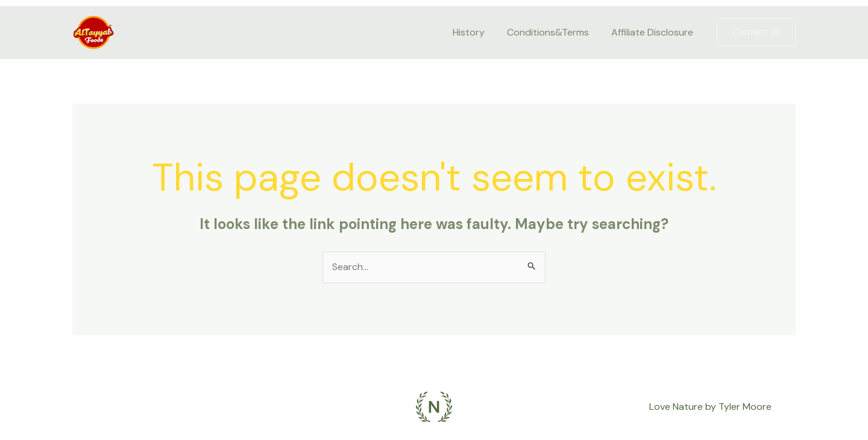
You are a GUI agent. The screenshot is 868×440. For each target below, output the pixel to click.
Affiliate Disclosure (654, 32)
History (476, 32)
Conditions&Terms (553, 32)
